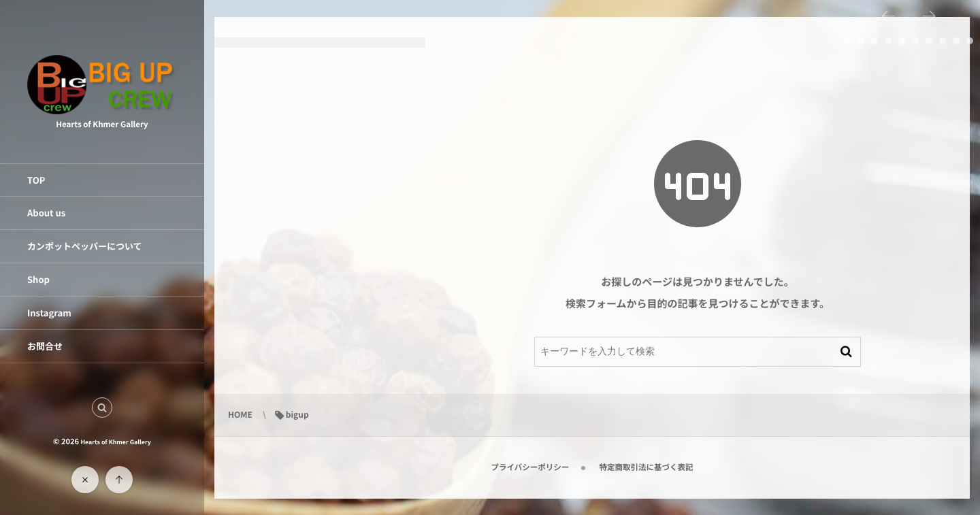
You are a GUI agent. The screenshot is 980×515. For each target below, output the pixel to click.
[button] (102, 408)
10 (970, 41)
